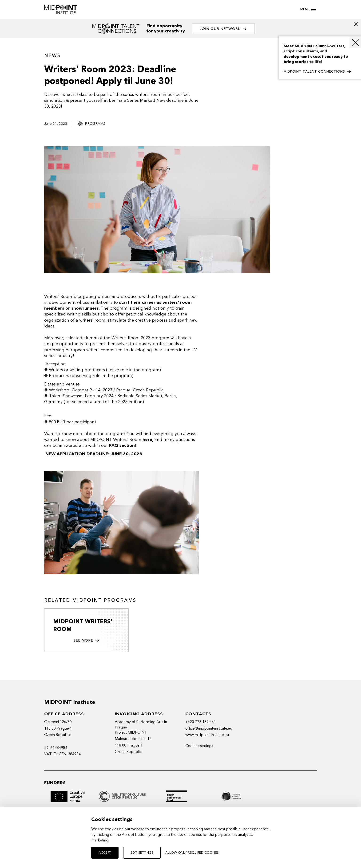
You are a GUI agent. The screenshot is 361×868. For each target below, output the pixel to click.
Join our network (224, 29)
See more (86, 641)
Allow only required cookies (192, 853)
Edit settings (142, 853)
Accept (105, 853)
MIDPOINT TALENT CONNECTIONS (317, 72)
